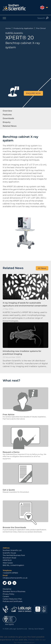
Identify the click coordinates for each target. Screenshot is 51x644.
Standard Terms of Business (14, 591)
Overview (7, 111)
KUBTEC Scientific (14, 33)
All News (42, 268)
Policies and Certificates (13, 601)
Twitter (5, 583)
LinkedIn (14, 583)
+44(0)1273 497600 (10, 573)
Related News (10, 126)
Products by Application (23, 28)
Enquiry (7, 122)
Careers (6, 596)
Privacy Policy (8, 594)
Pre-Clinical (41, 28)
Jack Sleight (39, 629)
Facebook (10, 583)
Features (7, 115)
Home (8, 28)
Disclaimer (7, 589)
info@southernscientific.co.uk (15, 578)
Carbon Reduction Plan (12, 599)
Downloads (8, 118)
